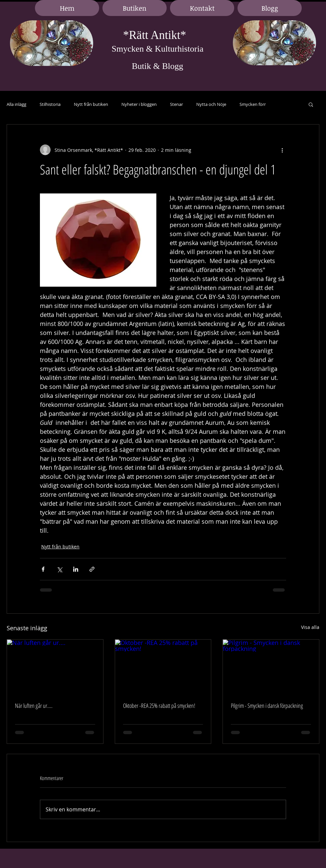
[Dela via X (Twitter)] (59, 569)
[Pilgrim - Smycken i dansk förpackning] (271, 667)
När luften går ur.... (34, 706)
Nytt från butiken (91, 104)
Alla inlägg (16, 104)
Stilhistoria (50, 104)
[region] (52, 43)
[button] (311, 104)
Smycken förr (253, 104)
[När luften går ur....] (55, 667)
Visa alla (310, 627)
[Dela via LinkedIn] (76, 569)
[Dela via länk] (92, 569)
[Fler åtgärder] (282, 150)
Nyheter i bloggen (139, 104)
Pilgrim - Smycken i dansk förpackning (267, 706)
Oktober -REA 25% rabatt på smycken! (159, 706)
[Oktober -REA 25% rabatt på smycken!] (163, 667)
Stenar (176, 104)
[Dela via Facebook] (43, 569)
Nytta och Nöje (211, 104)
